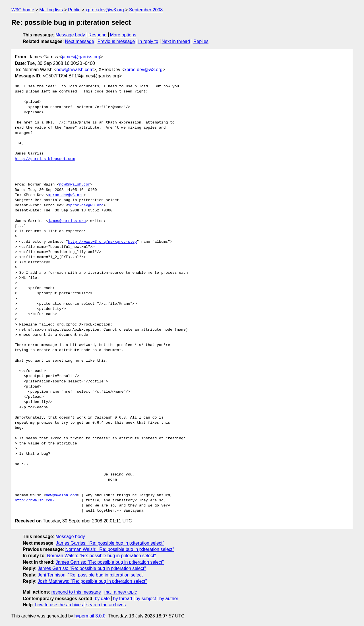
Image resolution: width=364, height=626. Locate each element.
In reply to (148, 41)
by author (169, 599)
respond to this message (76, 592)
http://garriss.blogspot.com (45, 159)
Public (74, 10)
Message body (70, 35)
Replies (201, 41)
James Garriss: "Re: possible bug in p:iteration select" (110, 543)
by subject (146, 599)
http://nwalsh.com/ (35, 501)
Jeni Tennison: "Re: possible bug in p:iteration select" (91, 575)
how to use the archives (59, 605)
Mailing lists (51, 10)
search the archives (106, 605)
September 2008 (146, 10)
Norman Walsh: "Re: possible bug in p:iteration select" (120, 549)
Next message (80, 41)
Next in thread (176, 41)
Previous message (116, 41)
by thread (123, 599)
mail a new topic (121, 592)
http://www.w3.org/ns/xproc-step (102, 242)
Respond (98, 35)
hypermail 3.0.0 (90, 616)
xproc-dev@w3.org (105, 10)
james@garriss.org (81, 57)
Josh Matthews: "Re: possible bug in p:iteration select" (92, 581)
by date (102, 599)
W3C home (23, 10)
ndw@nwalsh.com (75, 70)
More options (123, 35)
